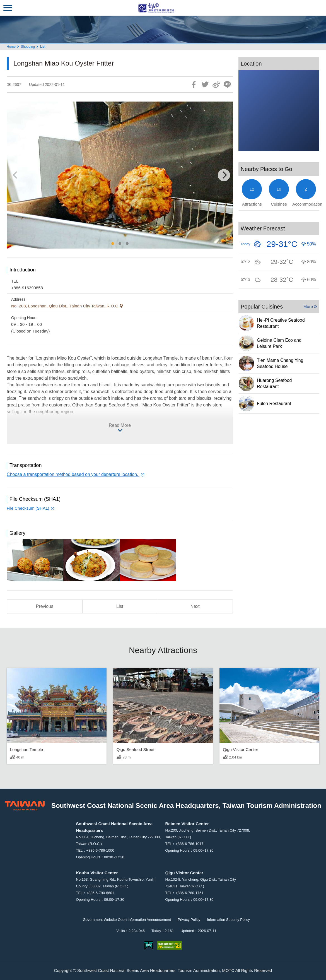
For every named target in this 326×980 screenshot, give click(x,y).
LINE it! (227, 85)
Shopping (28, 47)
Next (195, 606)
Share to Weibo (216, 85)
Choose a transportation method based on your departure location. (73, 474)
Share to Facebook (194, 85)
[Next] (224, 175)
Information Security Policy (228, 920)
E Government (149, 945)
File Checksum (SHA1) (28, 508)
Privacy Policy (189, 920)
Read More (120, 425)
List (43, 47)
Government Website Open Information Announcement (127, 920)
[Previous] (16, 175)
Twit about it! (205, 85)
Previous (45, 606)
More (308, 306)
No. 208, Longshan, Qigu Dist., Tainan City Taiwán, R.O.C (65, 306)
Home (11, 47)
